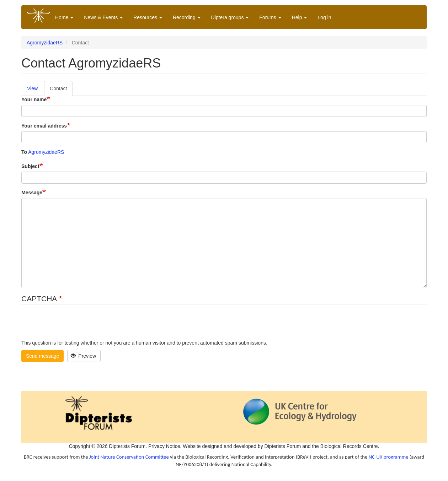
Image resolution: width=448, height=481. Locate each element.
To (24, 152)
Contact (58, 88)
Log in (324, 17)
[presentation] (75, 325)
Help (300, 17)
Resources (148, 17)
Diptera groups (230, 17)
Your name (34, 99)
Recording (187, 17)
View (32, 88)
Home (64, 17)
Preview (83, 356)
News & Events (103, 17)
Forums (270, 17)
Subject (30, 166)
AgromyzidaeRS (45, 43)
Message (32, 193)
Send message (42, 356)
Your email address (44, 126)
